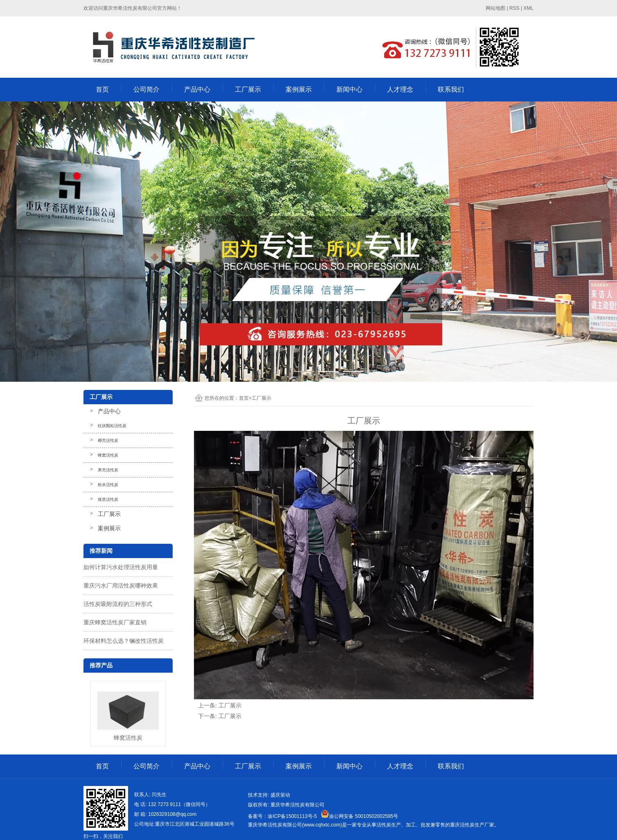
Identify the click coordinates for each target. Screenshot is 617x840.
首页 (102, 89)
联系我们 (451, 89)
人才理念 (400, 89)
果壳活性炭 (108, 470)
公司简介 (146, 89)
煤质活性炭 (108, 499)
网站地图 (495, 8)
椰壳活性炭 (108, 440)
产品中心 (197, 89)
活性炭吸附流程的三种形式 (118, 604)
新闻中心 (349, 89)
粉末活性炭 (108, 485)
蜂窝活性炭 (108, 455)
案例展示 (299, 89)
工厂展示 (248, 89)
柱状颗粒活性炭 (112, 426)
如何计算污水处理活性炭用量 (121, 567)
